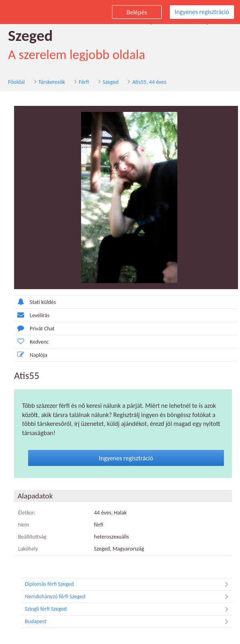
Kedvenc (32, 341)
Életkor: (27, 513)
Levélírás (32, 315)
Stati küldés (35, 302)
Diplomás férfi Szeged (128, 584)
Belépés (137, 12)
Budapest (128, 622)
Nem (23, 525)
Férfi (84, 82)
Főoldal (16, 82)
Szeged (111, 82)
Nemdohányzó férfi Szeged (128, 597)
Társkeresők (52, 82)
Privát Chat (34, 328)
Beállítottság (32, 537)
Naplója (31, 355)
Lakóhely (28, 549)
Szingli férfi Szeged (128, 609)
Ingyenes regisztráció (202, 12)
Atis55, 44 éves (149, 82)
